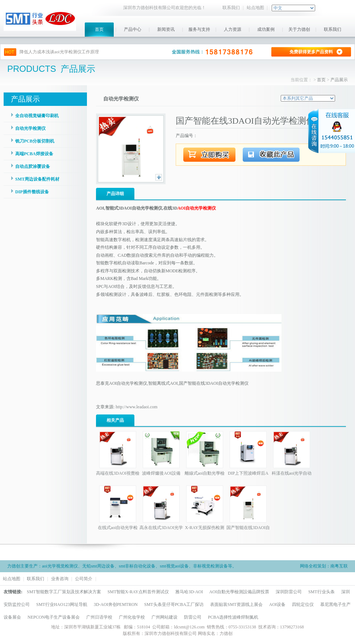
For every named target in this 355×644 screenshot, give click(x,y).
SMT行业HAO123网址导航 (62, 604)
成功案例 (266, 29)
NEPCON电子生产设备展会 (54, 617)
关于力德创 (299, 29)
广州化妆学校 (132, 617)
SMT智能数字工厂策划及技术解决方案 (64, 592)
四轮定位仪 (303, 604)
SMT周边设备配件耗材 (37, 179)
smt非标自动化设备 (137, 566)
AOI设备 (277, 604)
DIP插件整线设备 (32, 192)
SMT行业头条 (321, 592)
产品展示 (339, 80)
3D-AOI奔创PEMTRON (116, 604)
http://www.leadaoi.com (136, 407)
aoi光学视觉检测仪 (60, 566)
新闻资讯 (166, 29)
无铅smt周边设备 (98, 566)
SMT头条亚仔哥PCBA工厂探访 (174, 604)
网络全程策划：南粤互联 (324, 566)
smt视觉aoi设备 (174, 566)
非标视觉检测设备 (210, 566)
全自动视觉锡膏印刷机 (37, 116)
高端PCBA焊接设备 (34, 154)
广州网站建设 (164, 617)
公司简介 (84, 579)
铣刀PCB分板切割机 (35, 141)
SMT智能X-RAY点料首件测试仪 (138, 592)
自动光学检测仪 (30, 128)
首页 (99, 29)
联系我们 (231, 8)
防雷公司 (193, 617)
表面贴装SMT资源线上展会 (236, 604)
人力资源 (233, 29)
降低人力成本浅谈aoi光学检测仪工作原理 (59, 52)
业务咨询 (60, 579)
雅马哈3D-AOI (189, 592)
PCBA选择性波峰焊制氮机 (233, 617)
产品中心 (133, 29)
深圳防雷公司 (289, 592)
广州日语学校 (99, 617)
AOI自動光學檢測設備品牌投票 (239, 592)
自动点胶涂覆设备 (33, 166)
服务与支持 (199, 29)
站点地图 (255, 8)
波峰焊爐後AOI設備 (161, 473)
